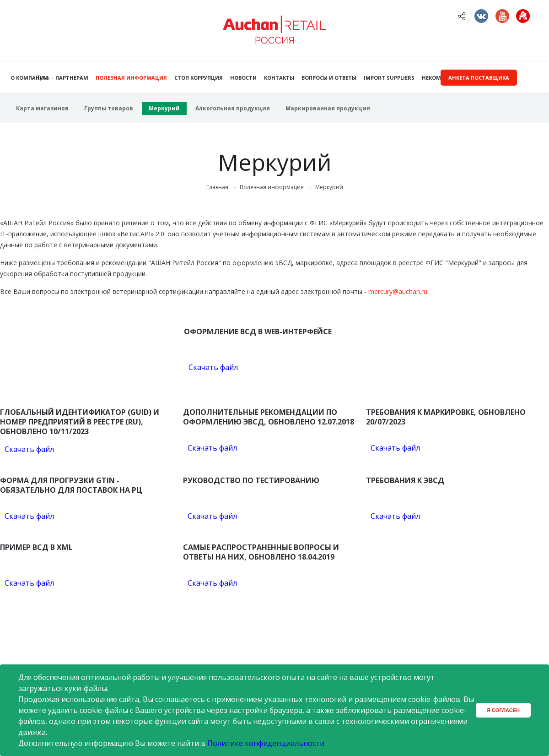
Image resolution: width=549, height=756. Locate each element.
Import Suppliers (389, 78)
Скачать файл (213, 367)
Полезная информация (131, 78)
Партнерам (72, 78)
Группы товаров (109, 108)
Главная (217, 187)
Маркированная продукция (328, 108)
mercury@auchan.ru (398, 291)
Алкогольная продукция (233, 108)
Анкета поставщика (479, 78)
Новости (243, 78)
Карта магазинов (42, 108)
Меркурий (164, 108)
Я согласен (503, 710)
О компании (29, 78)
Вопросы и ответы (329, 78)
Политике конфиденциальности (266, 743)
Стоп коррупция (199, 78)
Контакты (279, 78)
